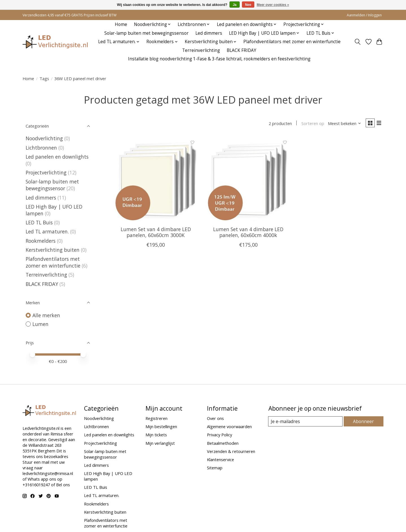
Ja (234, 5)
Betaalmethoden (223, 443)
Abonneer (364, 421)
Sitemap (215, 468)
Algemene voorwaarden (229, 426)
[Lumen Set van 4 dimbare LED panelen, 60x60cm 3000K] (156, 180)
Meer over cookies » (273, 5)
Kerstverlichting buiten (53, 250)
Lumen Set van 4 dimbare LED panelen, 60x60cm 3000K (156, 233)
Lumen (40, 324)
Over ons (215, 418)
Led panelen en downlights (57, 157)
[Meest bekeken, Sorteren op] (343, 124)
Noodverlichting (44, 138)
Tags (44, 78)
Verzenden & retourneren (231, 451)
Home (121, 24)
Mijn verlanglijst (160, 443)
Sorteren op (311, 124)
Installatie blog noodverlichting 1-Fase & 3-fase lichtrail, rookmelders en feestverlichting (219, 59)
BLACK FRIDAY (241, 50)
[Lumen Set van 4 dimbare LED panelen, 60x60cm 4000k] (248, 180)
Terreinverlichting (201, 50)
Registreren (156, 418)
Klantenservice (220, 459)
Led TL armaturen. (47, 231)
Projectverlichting (46, 172)
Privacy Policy (219, 435)
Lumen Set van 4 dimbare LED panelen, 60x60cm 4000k (248, 233)
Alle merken (46, 315)
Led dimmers (209, 33)
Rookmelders (41, 241)
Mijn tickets (156, 435)
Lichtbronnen (41, 148)
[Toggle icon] (358, 42)
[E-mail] (306, 421)
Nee (248, 5)
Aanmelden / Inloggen (364, 15)
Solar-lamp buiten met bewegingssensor (146, 33)
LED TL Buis (39, 222)
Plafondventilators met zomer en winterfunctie (292, 42)
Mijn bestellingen (161, 426)
